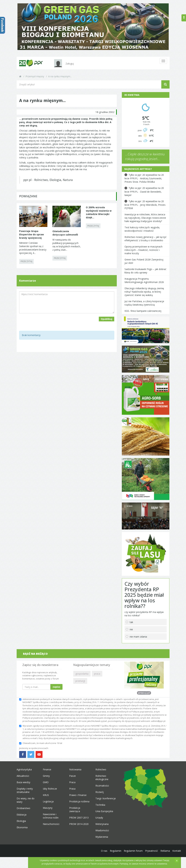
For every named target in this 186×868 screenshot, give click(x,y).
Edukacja (22, 815)
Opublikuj (107, 319)
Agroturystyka (24, 769)
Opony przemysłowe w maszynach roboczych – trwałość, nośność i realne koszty (143, 250)
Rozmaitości (102, 786)
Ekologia (21, 821)
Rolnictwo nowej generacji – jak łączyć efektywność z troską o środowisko (146, 239)
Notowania (75, 769)
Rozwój (100, 792)
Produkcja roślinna (79, 801)
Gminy (46, 776)
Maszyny (48, 808)
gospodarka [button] (82, 674)
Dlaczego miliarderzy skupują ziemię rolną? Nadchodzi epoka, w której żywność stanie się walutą (144, 292)
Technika (100, 805)
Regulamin (116, 851)
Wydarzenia (102, 837)
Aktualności (23, 776)
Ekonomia (22, 827)
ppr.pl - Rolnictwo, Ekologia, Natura (48, 180)
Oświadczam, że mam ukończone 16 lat (41, 743)
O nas (104, 851)
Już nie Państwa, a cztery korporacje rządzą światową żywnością (144, 303)
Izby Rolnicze (50, 789)
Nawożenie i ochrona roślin (51, 816)
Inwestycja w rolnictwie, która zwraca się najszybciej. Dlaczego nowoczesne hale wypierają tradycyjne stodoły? (145, 218)
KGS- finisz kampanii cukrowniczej (143, 311)
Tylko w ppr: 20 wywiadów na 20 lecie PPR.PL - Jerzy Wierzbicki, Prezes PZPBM (145, 205)
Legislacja (48, 801)
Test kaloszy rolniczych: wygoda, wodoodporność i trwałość (142, 229)
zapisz (56, 687)
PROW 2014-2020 (79, 824)
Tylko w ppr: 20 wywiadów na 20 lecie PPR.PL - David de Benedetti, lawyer (144, 191)
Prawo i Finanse (78, 795)
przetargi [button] (80, 681)
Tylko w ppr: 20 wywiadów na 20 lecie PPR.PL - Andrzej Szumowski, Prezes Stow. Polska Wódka (144, 178)
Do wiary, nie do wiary (26, 800)
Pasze (73, 776)
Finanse (47, 769)
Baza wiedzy (23, 782)
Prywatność (152, 851)
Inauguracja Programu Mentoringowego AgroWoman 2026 (144, 280)
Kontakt (177, 851)
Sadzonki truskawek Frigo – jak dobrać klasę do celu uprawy (145, 271)
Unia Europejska (104, 811)
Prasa (72, 789)
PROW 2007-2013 (79, 818)
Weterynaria (102, 824)
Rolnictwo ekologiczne (102, 778)
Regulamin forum (133, 851)
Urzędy (99, 818)
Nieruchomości (51, 824)
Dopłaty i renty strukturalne (25, 790)
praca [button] (97, 674)
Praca (72, 782)
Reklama (165, 851)
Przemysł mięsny (35, 76)
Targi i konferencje (106, 798)
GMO (46, 782)
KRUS (46, 795)
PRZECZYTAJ (26, 261)
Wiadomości (102, 830)
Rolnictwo (101, 769)
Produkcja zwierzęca (75, 809)
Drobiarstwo (23, 808)
